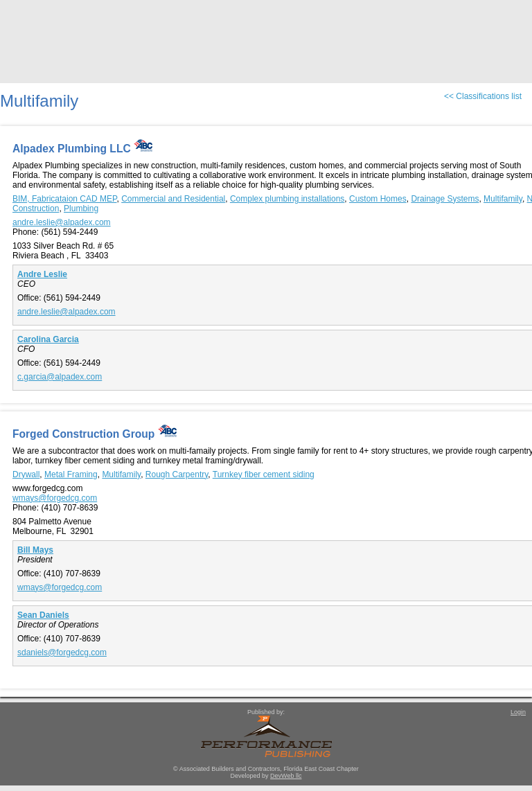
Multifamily (503, 199)
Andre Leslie (42, 274)
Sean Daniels (43, 615)
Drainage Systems (445, 199)
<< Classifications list (483, 96)
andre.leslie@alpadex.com (62, 222)
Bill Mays (35, 550)
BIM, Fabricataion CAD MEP (65, 199)
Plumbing (81, 208)
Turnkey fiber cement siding (264, 474)
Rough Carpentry (177, 474)
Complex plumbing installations (287, 199)
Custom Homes (378, 199)
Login (518, 712)
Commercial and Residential (173, 199)
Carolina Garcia (48, 339)
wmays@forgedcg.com (55, 498)
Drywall (26, 474)
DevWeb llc (286, 776)
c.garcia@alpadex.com (60, 377)
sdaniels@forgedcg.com (62, 652)
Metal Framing (71, 474)
